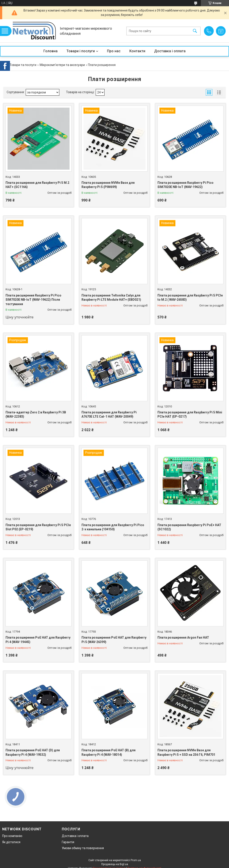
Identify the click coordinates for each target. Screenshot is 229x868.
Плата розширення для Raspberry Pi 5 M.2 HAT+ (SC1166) (37, 185)
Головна (50, 51)
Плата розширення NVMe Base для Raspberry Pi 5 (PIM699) (108, 185)
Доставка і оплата (170, 51)
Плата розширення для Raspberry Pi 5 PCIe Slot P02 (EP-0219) (38, 527)
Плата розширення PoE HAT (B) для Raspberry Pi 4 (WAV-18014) (109, 752)
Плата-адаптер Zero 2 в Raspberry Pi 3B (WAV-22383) (36, 415)
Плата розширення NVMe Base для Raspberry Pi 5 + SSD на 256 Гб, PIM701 (186, 752)
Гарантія (68, 842)
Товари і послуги (81, 51)
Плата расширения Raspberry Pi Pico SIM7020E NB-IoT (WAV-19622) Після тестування (33, 300)
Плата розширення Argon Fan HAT (183, 637)
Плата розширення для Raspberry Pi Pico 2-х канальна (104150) (113, 527)
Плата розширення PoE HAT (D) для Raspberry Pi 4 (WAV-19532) (33, 752)
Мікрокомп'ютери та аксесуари (62, 65)
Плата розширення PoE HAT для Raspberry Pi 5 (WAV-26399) (114, 640)
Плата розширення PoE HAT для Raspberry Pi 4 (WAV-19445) (38, 640)
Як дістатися (11, 842)
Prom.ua (136, 860)
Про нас (114, 51)
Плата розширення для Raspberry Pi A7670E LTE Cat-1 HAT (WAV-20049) (109, 415)
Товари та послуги (23, 65)
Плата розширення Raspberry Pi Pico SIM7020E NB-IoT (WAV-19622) (185, 185)
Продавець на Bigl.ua (115, 864)
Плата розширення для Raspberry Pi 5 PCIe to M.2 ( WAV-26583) (190, 298)
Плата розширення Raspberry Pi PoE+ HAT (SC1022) (189, 527)
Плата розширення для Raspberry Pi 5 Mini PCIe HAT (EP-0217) (190, 415)
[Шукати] (195, 31)
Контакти (137, 51)
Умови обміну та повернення (83, 848)
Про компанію (12, 836)
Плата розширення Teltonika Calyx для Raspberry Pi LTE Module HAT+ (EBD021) (111, 298)
